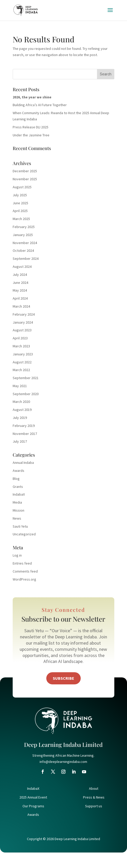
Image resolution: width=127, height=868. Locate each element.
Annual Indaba (23, 463)
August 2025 (22, 187)
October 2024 (23, 251)
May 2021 (20, 386)
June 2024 (20, 283)
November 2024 (25, 243)
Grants (18, 487)
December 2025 (25, 171)
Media (17, 502)
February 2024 (24, 314)
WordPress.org (24, 579)
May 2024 (20, 290)
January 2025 (23, 235)
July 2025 (20, 195)
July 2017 (20, 441)
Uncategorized (24, 534)
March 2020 (21, 402)
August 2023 (22, 330)
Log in (17, 555)
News (17, 518)
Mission (18, 510)
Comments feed (25, 571)
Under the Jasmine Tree (31, 135)
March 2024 (21, 306)
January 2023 (23, 354)
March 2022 (21, 370)
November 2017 (25, 434)
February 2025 (24, 227)
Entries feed (22, 563)
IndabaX (19, 494)
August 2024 (22, 267)
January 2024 (23, 322)
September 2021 (26, 378)
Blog (16, 479)
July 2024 (20, 275)
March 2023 (21, 346)
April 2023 (20, 338)
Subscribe (63, 678)
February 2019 (24, 426)
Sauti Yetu (20, 526)
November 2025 (25, 179)
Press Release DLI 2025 (31, 127)
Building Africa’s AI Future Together (40, 105)
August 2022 (22, 362)
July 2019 (20, 418)
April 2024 (20, 298)
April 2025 (20, 211)
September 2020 (26, 394)
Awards (18, 471)
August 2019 (22, 410)
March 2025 (21, 219)
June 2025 (20, 203)
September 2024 (26, 259)
